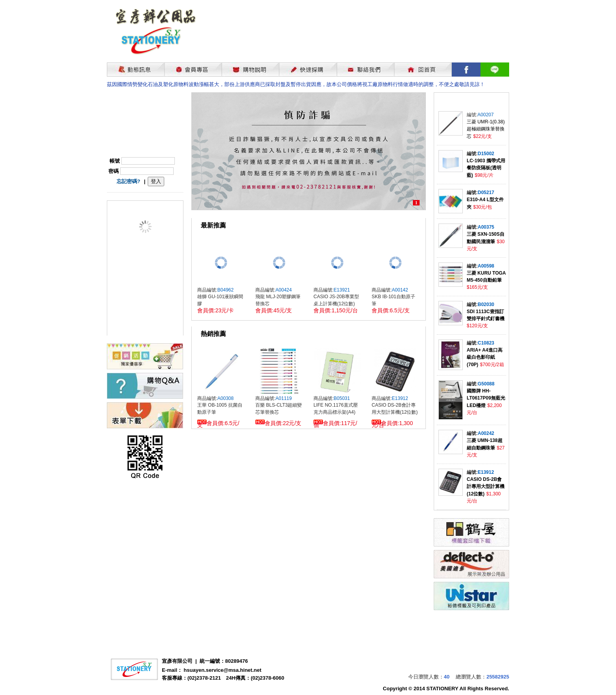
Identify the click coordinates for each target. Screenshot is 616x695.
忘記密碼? (128, 181)
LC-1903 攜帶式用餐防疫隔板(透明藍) (486, 168)
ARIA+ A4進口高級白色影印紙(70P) (485, 357)
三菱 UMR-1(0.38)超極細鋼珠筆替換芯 (486, 129)
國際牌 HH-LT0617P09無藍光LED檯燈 (486, 398)
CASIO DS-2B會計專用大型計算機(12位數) (486, 487)
